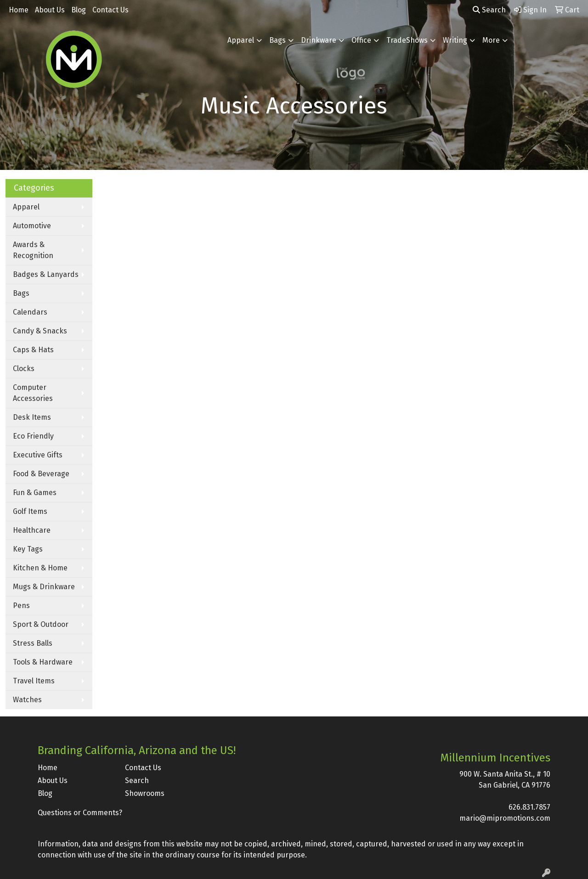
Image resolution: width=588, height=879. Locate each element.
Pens (21, 606)
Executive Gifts (38, 455)
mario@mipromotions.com (505, 818)
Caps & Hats (33, 350)
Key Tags (28, 549)
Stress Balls (33, 643)
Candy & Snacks (40, 331)
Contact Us (110, 10)
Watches (27, 700)
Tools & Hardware (43, 662)
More (491, 40)
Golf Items (30, 511)
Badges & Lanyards (46, 274)
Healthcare (32, 530)
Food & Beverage (41, 474)
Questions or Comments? (80, 813)
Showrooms (145, 793)
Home (19, 10)
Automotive (32, 226)
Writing (455, 40)
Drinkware (319, 40)
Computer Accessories (33, 393)
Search (489, 10)
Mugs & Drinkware (44, 587)
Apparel (241, 40)
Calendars (30, 312)
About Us (50, 10)
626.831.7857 (529, 807)
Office (361, 40)
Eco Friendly (33, 436)
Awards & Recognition (33, 250)
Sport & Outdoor (41, 624)
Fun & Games (35, 493)
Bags (277, 40)
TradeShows (407, 40)
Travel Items (34, 681)
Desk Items (32, 417)
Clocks (24, 369)
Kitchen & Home (40, 568)
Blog (79, 10)
